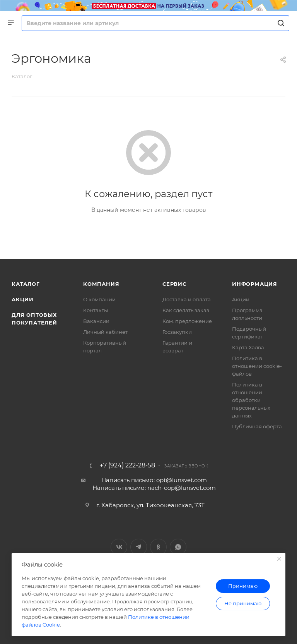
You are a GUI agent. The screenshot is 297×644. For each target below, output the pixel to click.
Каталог (26, 284)
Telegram (139, 547)
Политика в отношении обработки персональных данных (251, 400)
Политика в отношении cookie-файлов (257, 366)
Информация (255, 284)
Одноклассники (158, 547)
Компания (101, 284)
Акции (23, 299)
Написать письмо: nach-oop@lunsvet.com (154, 488)
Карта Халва (248, 347)
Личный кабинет (105, 332)
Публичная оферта (257, 426)
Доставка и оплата (187, 299)
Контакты (96, 310)
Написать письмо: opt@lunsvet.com (154, 480)
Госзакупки (177, 332)
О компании (99, 299)
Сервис (174, 284)
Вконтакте (119, 547)
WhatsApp (178, 547)
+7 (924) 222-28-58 (127, 465)
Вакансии (96, 321)
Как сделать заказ (186, 310)
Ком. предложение (187, 321)
